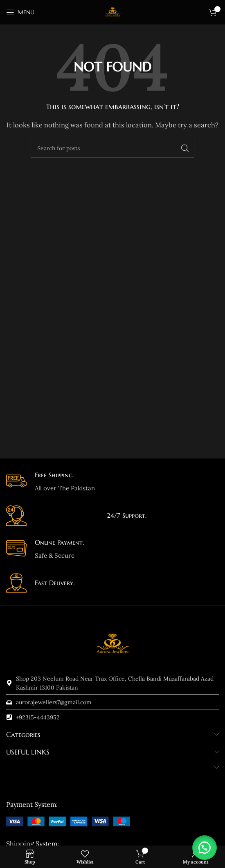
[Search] (112, 148)
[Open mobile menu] (20, 12)
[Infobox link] (112, 482)
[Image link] (68, 821)
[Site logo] (112, 12)
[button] (205, 848)
